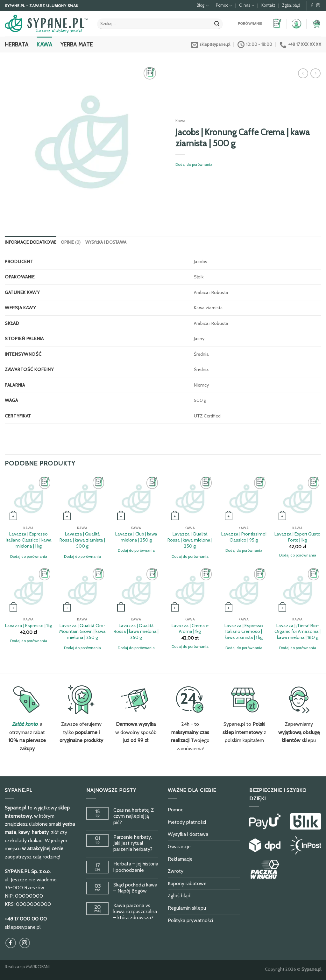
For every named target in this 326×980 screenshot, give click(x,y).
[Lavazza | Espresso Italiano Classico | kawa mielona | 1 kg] (28, 499)
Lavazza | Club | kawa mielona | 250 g (136, 537)
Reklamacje (180, 859)
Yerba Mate (77, 44)
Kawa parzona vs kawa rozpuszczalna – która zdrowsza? (135, 911)
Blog (203, 6)
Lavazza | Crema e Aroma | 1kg (190, 629)
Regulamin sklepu (187, 908)
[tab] (31, 242)
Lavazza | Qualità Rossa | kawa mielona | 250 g (190, 540)
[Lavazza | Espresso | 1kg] (28, 590)
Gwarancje (179, 847)
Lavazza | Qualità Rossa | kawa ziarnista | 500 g (82, 540)
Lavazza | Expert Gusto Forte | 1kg (298, 537)
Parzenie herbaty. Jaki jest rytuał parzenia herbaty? (133, 843)
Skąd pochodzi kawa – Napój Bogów (135, 888)
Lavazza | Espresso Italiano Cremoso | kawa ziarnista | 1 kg (244, 631)
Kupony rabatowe (187, 883)
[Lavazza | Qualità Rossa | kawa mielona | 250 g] (190, 499)
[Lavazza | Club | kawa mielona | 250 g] (136, 499)
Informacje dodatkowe (31, 242)
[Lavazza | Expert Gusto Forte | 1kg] (298, 499)
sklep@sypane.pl (23, 927)
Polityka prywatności (190, 920)
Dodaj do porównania (194, 164)
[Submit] (217, 24)
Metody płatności (187, 822)
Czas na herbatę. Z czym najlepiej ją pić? (134, 816)
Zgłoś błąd (291, 5)
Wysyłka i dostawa (106, 242)
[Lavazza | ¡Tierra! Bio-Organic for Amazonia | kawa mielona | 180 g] (298, 590)
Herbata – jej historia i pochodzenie (136, 867)
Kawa (44, 44)
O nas (247, 6)
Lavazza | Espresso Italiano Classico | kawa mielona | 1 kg (29, 540)
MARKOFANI (38, 967)
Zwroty (176, 871)
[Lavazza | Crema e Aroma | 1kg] (190, 590)
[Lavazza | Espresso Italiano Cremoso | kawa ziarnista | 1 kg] (244, 590)
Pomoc (224, 6)
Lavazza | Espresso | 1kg (29, 626)
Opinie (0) (71, 242)
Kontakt (268, 5)
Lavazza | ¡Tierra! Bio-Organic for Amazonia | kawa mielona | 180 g (298, 631)
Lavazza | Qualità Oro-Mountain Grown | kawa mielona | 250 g (82, 631)
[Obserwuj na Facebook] (312, 6)
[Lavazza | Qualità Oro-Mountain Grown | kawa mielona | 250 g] (82, 590)
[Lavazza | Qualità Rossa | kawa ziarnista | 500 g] (82, 499)
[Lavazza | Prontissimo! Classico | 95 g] (244, 499)
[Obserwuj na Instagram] (318, 6)
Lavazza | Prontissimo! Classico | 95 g (244, 537)
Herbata (17, 44)
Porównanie (250, 24)
